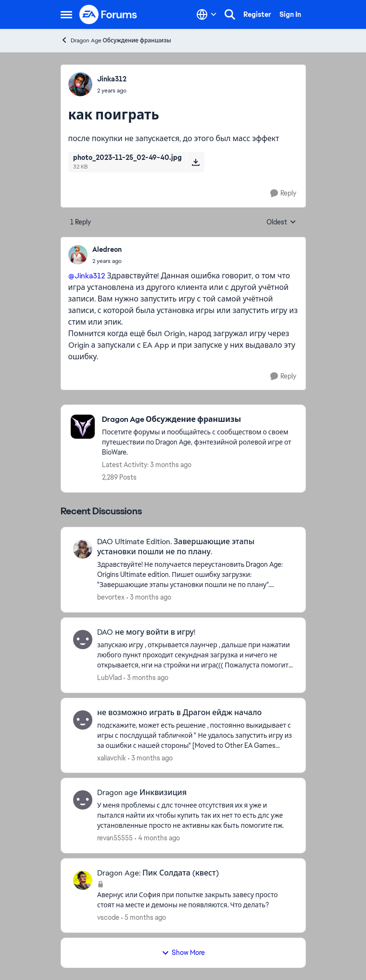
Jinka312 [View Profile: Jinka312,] (112, 79)
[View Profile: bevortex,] (83, 549)
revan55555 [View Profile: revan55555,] (115, 838)
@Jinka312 (87, 276)
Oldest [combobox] (281, 222)
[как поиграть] (107, 261)
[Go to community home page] (109, 14)
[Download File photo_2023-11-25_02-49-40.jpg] (196, 162)
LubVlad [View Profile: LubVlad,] (109, 678)
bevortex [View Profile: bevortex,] (111, 597)
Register (257, 14)
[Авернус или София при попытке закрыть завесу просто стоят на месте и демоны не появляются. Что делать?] (195, 900)
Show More (183, 953)
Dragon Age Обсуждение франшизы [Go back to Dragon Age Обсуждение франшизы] (116, 40)
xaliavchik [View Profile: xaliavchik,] (112, 758)
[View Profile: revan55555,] (83, 800)
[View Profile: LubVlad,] (83, 640)
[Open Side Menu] (66, 14)
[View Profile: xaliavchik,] (83, 720)
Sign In (290, 14)
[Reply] (283, 193)
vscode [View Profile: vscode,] (108, 917)
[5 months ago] (144, 918)
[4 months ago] (157, 838)
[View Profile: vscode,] (83, 880)
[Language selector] (207, 14)
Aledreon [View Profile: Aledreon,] (107, 249)
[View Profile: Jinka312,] (80, 84)
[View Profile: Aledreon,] (78, 255)
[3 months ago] (149, 597)
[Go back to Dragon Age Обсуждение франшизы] (199, 420)
